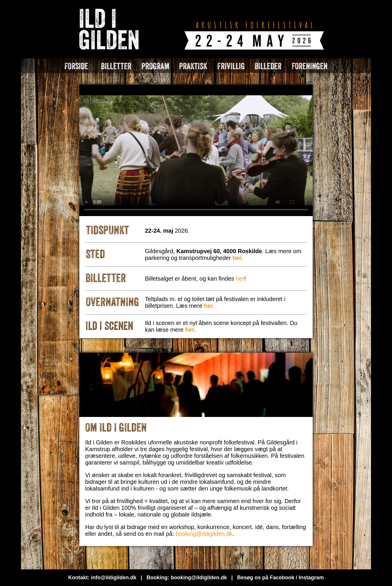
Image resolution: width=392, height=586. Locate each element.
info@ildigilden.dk (114, 578)
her (240, 279)
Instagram (311, 578)
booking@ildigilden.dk (204, 534)
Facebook (282, 578)
